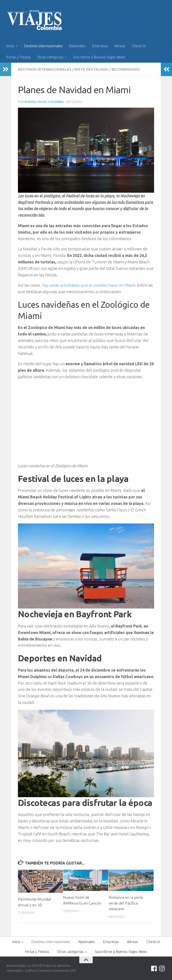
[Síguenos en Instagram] (162, 969)
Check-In (139, 46)
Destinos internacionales (43, 46)
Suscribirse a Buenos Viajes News (99, 57)
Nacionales (77, 46)
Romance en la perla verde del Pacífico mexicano (126, 903)
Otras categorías (50, 57)
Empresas (100, 46)
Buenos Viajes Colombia (44, 102)
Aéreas (120, 46)
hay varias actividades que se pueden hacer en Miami (88, 285)
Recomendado (126, 69)
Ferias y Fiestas (19, 57)
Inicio (10, 46)
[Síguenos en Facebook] (154, 969)
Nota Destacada (91, 69)
